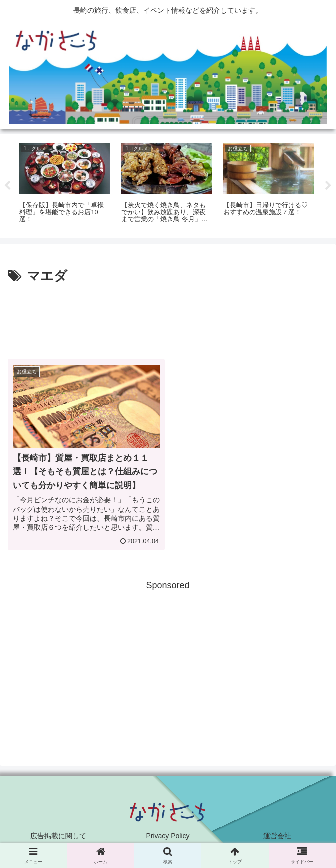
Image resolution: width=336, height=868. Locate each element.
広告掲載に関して (58, 836)
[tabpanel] (65, 184)
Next (328, 186)
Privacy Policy (168, 836)
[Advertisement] (168, 317)
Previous (7, 186)
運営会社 (277, 836)
